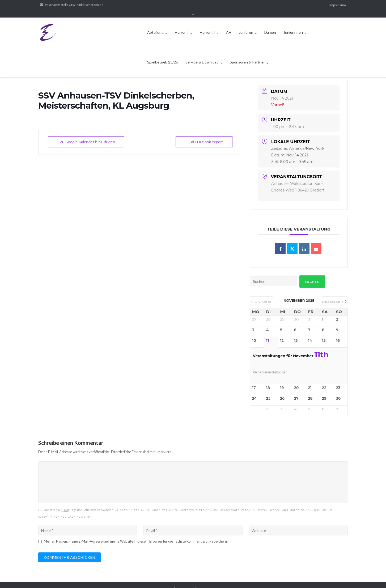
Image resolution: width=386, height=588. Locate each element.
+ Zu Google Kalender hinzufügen (86, 135)
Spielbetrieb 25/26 (163, 55)
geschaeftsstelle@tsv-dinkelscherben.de (74, 5)
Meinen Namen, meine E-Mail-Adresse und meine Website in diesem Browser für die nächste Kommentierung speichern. (136, 534)
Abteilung (155, 25)
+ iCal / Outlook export (204, 135)
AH (229, 25)
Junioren (246, 25)
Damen (270, 25)
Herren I (182, 25)
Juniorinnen (293, 25)
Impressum (338, 5)
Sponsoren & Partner (247, 55)
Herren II (207, 25)
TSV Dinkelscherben (199, 581)
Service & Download (202, 55)
